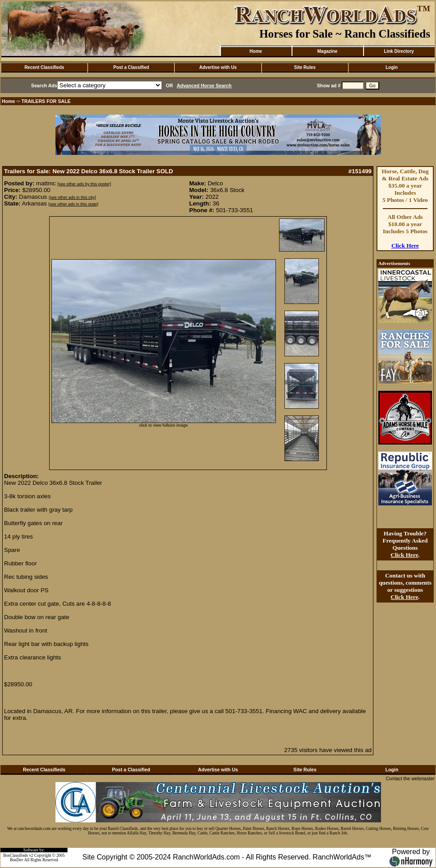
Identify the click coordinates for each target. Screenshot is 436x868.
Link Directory (399, 51)
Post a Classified (131, 67)
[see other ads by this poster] (84, 184)
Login (392, 67)
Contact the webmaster (410, 778)
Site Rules (305, 67)
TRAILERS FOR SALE (46, 101)
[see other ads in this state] (73, 204)
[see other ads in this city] (72, 197)
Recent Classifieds (44, 67)
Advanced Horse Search (204, 86)
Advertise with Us (218, 67)
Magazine (327, 51)
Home (256, 51)
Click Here (405, 246)
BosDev (17, 860)
